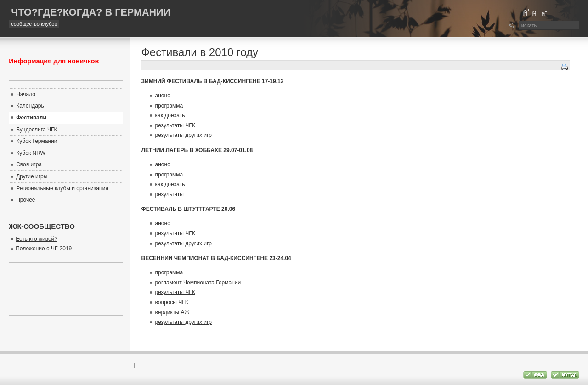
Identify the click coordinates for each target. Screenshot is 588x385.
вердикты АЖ (172, 312)
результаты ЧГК (175, 292)
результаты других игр (184, 322)
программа (169, 106)
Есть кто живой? (37, 239)
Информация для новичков (54, 61)
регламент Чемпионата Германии (198, 283)
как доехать (170, 115)
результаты (170, 194)
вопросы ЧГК (172, 302)
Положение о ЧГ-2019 (44, 249)
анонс (163, 96)
